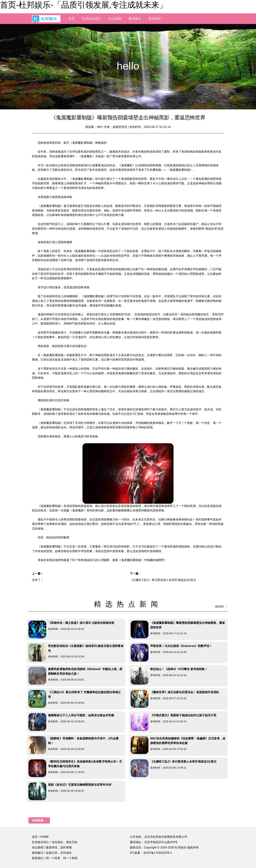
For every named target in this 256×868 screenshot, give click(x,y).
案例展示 (135, 19)
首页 (72, 19)
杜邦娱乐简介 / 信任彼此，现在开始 (55, 842)
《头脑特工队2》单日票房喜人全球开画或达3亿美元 (163, 580)
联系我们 (155, 19)
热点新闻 (115, 19)
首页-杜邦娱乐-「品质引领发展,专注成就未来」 (84, 5)
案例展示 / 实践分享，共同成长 (52, 853)
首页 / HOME (40, 837)
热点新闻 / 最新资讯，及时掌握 (52, 847)
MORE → (221, 607)
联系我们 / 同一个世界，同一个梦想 (55, 858)
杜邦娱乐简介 (92, 19)
